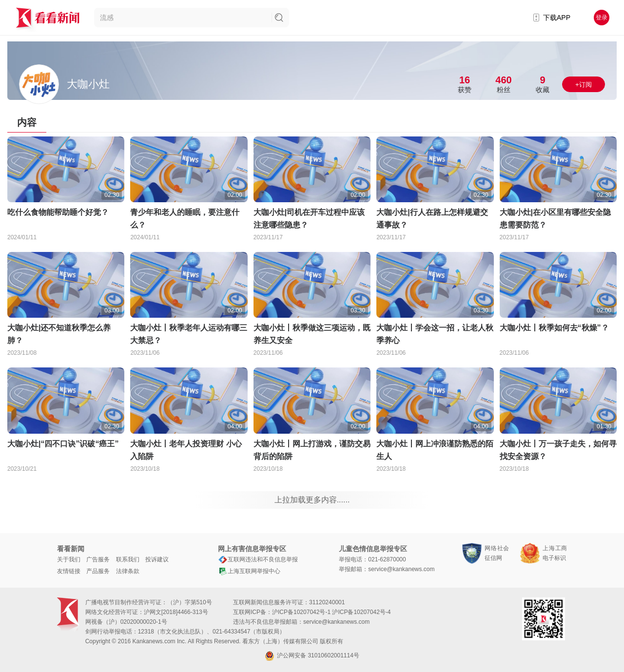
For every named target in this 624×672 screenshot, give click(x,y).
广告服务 (98, 559)
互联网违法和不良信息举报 (258, 559)
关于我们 (69, 559)
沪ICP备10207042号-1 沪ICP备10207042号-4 (331, 612)
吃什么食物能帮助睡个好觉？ (58, 212)
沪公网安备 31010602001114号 (312, 656)
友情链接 (69, 571)
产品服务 (98, 571)
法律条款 (128, 571)
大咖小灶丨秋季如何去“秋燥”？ (554, 328)
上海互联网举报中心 (249, 571)
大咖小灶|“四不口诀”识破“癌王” (63, 444)
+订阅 (584, 85)
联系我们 (128, 559)
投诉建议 (157, 559)
